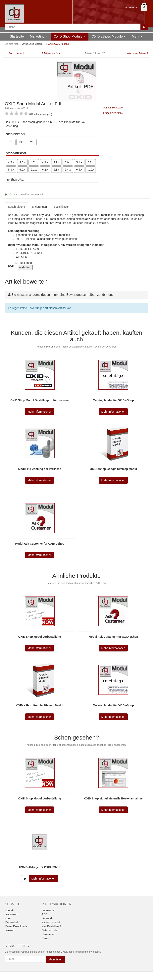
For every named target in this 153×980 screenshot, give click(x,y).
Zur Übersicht (17, 53)
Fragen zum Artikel (113, 113)
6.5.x (79, 170)
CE (32, 142)
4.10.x (91, 170)
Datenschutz (49, 930)
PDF (55, 122)
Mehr (137, 36)
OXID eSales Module (109, 36)
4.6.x (22, 162)
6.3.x (56, 170)
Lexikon (10, 930)
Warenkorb (12, 914)
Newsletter (48, 934)
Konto (8, 918)
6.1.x (34, 170)
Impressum (49, 910)
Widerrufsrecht (51, 922)
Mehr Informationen (40, 412)
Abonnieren (55, 959)
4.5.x (11, 162)
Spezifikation (61, 207)
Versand (47, 918)
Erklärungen (39, 207)
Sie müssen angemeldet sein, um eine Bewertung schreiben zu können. (62, 295)
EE (11, 142)
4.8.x (45, 162)
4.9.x (56, 162)
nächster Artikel (137, 53)
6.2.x (45, 170)
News (45, 938)
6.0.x (22, 170)
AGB (45, 914)
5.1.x (79, 162)
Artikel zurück (52, 53)
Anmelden (131, 7)
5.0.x (68, 162)
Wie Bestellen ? (51, 926)
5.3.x (11, 170)
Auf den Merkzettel (113, 108)
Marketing (39, 36)
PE (21, 142)
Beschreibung (17, 207)
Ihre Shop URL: (14, 180)
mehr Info (25, 267)
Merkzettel (11, 922)
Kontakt (9, 910)
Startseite (17, 36)
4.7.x (34, 162)
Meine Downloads (16, 926)
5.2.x (90, 162)
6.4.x (68, 170)
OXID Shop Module (70, 36)
